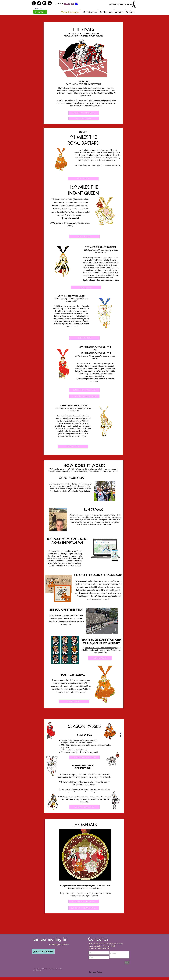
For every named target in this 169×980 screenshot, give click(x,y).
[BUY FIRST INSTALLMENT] (84, 807)
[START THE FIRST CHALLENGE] (84, 113)
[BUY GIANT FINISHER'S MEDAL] (84, 908)
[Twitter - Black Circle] (39, 3)
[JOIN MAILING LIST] (43, 952)
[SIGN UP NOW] (83, 179)
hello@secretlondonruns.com (100, 949)
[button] (76, 4)
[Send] (127, 962)
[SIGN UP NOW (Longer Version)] (84, 396)
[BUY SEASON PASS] (84, 118)
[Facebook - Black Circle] (34, 3)
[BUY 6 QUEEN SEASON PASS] (84, 757)
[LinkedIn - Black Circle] (50, 3)
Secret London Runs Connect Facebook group (102, 648)
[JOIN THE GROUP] (100, 658)
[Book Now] (40, 12)
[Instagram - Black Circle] (44, 3)
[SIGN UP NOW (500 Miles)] (84, 390)
